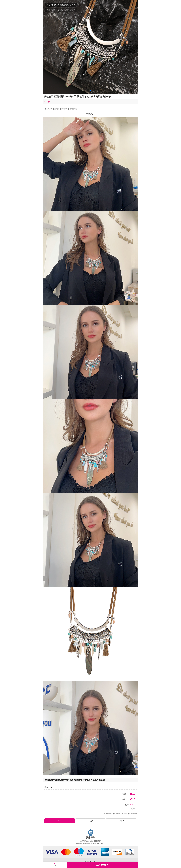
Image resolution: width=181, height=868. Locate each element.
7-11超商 (90, 821)
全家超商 (121, 821)
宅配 (60, 821)
